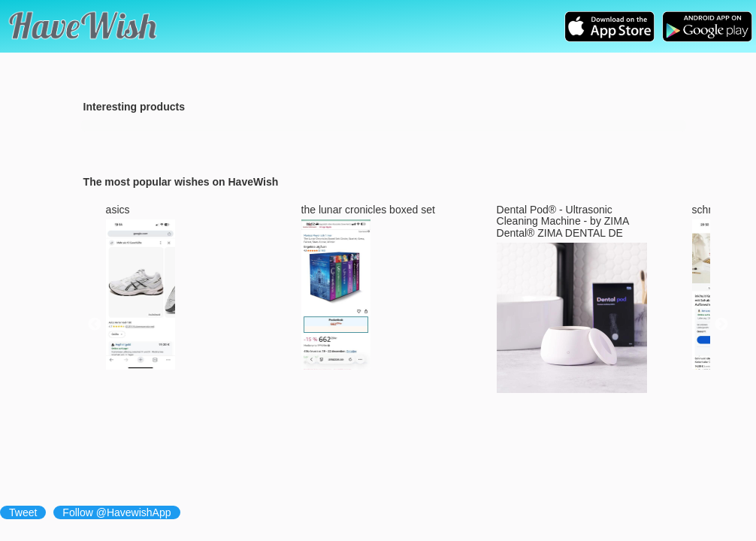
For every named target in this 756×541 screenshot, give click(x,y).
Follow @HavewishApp (116, 512)
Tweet (23, 512)
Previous (95, 325)
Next (721, 325)
